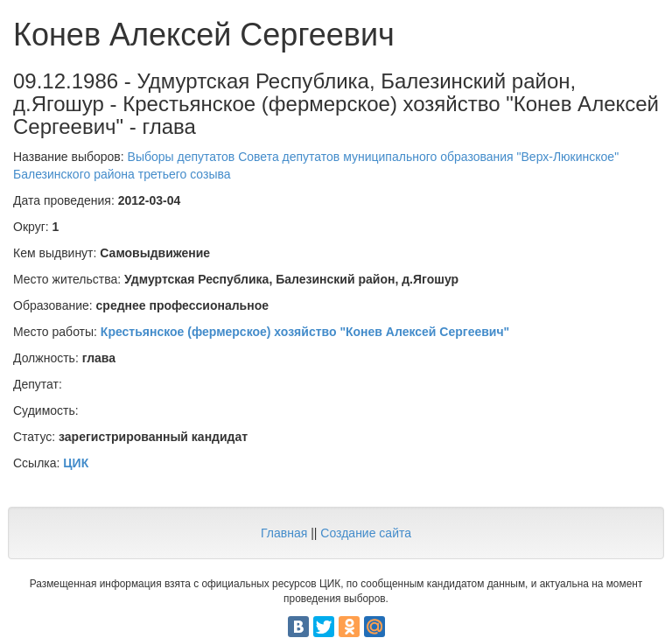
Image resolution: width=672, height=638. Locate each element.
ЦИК (76, 463)
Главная (284, 533)
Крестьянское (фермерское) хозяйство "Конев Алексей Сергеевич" (305, 332)
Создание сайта (366, 533)
